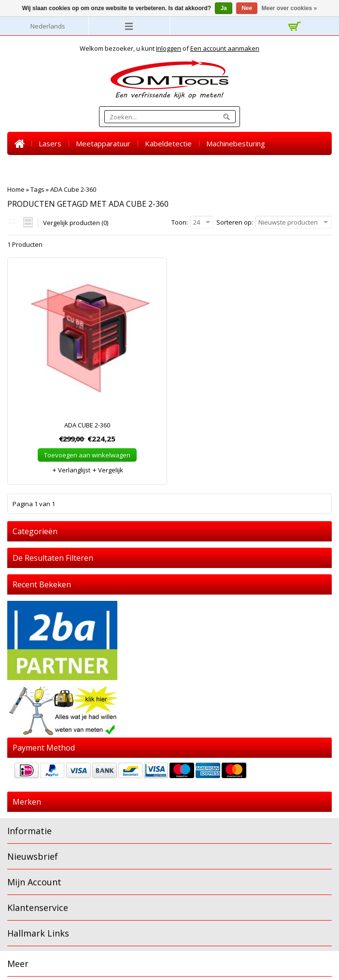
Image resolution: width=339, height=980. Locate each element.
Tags (37, 189)
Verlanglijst (71, 470)
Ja (223, 8)
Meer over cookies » (290, 8)
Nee (247, 8)
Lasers (50, 143)
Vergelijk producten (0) (76, 223)
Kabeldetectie (168, 143)
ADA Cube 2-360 (73, 189)
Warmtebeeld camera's (54, 167)
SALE (170, 167)
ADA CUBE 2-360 (87, 425)
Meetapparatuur (103, 143)
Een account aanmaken (225, 48)
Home (19, 143)
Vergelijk (107, 470)
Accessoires (128, 167)
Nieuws (205, 167)
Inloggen (169, 48)
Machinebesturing (236, 143)
